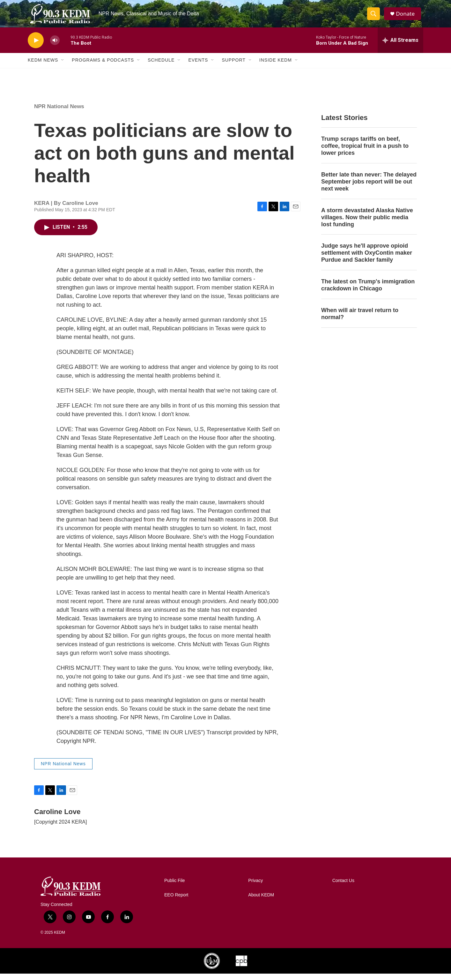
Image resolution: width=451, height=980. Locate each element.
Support (233, 66)
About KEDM (261, 901)
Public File (175, 887)
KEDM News (43, 66)
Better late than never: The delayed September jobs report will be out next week (369, 188)
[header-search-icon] (375, 17)
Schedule (161, 66)
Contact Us (343, 887)
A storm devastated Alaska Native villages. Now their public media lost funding (367, 223)
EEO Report (176, 901)
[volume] (55, 46)
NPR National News (59, 112)
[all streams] (400, 46)
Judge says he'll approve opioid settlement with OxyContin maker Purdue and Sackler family (367, 259)
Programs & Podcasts (103, 66)
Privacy (255, 887)
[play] (36, 46)
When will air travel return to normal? (360, 320)
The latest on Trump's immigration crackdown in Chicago (368, 291)
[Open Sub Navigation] (63, 66)
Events (198, 66)
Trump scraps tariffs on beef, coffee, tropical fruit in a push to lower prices (365, 152)
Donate (407, 17)
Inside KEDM (276, 66)
